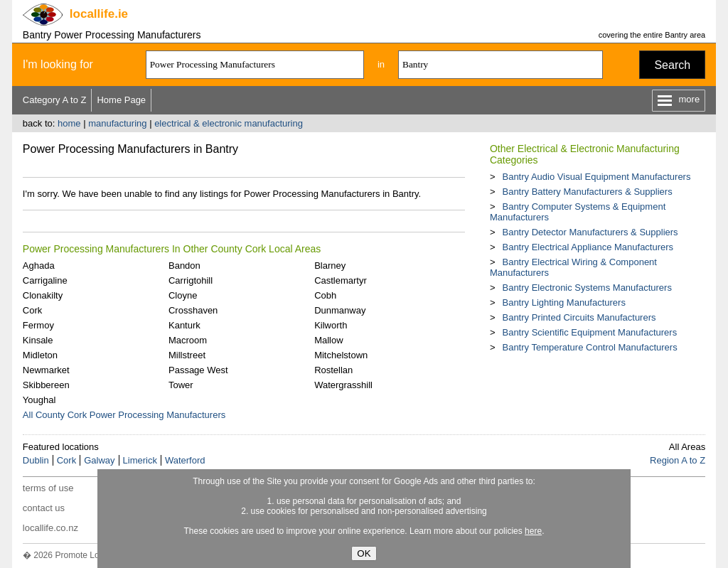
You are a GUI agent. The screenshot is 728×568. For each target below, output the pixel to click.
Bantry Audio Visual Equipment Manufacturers (596, 177)
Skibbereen (46, 385)
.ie (99, 14)
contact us (44, 508)
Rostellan (333, 370)
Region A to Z (678, 460)
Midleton (40, 355)
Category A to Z (55, 100)
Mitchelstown (341, 355)
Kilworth (331, 325)
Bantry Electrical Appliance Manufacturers (588, 247)
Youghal (39, 400)
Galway (99, 460)
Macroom (188, 340)
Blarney (330, 266)
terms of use (48, 488)
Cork (32, 310)
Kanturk (184, 325)
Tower (181, 385)
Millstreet (187, 355)
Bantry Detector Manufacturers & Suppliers (590, 232)
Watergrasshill (343, 385)
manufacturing (117, 123)
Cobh (325, 295)
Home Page (121, 100)
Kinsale (38, 340)
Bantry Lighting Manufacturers (563, 302)
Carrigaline (45, 280)
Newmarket (46, 370)
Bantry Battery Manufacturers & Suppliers (587, 192)
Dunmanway (340, 310)
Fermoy (38, 325)
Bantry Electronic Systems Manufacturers (587, 288)
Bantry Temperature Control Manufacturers (589, 347)
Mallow (328, 340)
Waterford (185, 460)
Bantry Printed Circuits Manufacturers (579, 317)
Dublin (36, 460)
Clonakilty (43, 295)
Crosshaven (193, 310)
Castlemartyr (341, 280)
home (69, 123)
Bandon (184, 266)
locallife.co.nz (50, 528)
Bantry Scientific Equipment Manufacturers (589, 332)
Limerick (140, 460)
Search (672, 65)
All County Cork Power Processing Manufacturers (124, 415)
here (533, 531)
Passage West (198, 370)
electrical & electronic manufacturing (229, 123)
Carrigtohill (191, 280)
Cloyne (183, 295)
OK (364, 553)
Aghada (39, 266)
